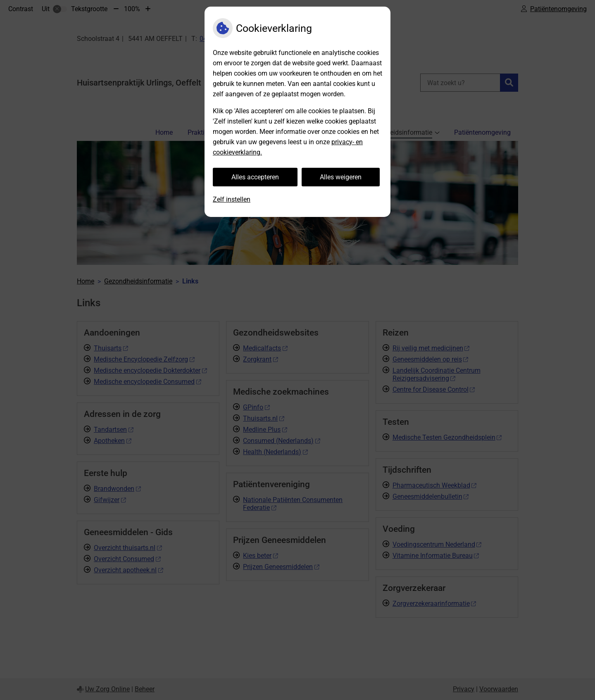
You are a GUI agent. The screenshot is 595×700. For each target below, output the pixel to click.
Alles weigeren (341, 177)
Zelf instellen (232, 199)
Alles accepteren (255, 177)
